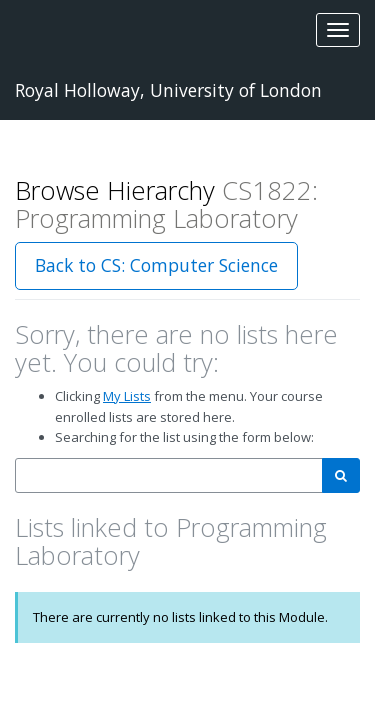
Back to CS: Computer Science (156, 265)
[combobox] (169, 475)
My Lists (127, 396)
